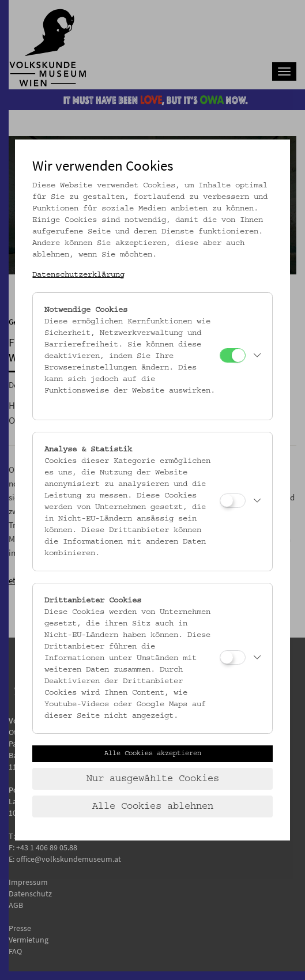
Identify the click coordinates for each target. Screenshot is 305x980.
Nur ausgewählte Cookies (153, 779)
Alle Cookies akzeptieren (153, 753)
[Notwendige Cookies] (233, 355)
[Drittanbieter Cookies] (233, 657)
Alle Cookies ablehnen (153, 806)
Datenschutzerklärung (78, 275)
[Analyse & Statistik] (233, 501)
